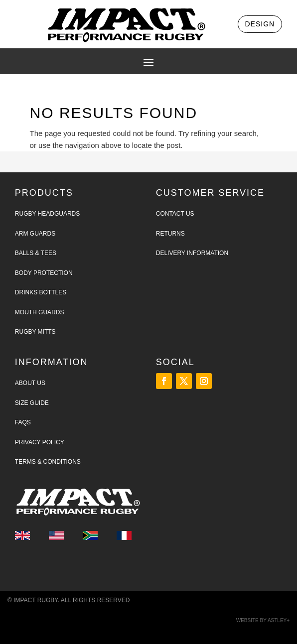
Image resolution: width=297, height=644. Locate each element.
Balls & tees (36, 253)
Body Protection (44, 273)
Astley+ (279, 620)
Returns (170, 234)
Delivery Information (192, 253)
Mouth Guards (40, 312)
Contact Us (175, 214)
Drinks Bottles (41, 292)
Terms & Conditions (48, 462)
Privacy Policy (40, 442)
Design (260, 24)
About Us (30, 383)
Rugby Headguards (47, 214)
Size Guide (32, 403)
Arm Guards (35, 234)
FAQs (23, 422)
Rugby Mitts (35, 332)
